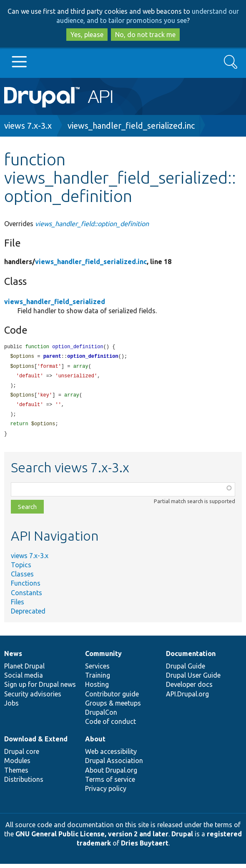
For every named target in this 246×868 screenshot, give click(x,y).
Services (97, 670)
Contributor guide (112, 698)
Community (103, 658)
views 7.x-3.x (28, 126)
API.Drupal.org (187, 698)
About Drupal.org (111, 774)
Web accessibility (111, 756)
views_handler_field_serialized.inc (131, 126)
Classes (22, 578)
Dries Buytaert (145, 847)
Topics (21, 569)
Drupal (182, 838)
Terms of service (110, 783)
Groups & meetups (113, 707)
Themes (16, 774)
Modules (17, 765)
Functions (26, 587)
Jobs (11, 707)
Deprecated (28, 615)
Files (18, 606)
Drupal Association (114, 765)
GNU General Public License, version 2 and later (92, 838)
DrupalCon (101, 716)
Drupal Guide (186, 670)
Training (98, 679)
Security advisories (33, 698)
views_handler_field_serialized (55, 302)
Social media (24, 679)
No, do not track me (145, 35)
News (13, 658)
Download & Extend (36, 743)
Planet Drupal (24, 670)
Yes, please (87, 35)
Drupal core (22, 756)
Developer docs (189, 688)
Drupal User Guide (193, 679)
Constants (26, 597)
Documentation (191, 658)
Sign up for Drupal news (40, 688)
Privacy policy (106, 793)
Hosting (97, 688)
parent (52, 357)
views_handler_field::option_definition (92, 224)
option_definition (93, 357)
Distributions (24, 783)
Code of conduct (110, 726)
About (95, 743)
